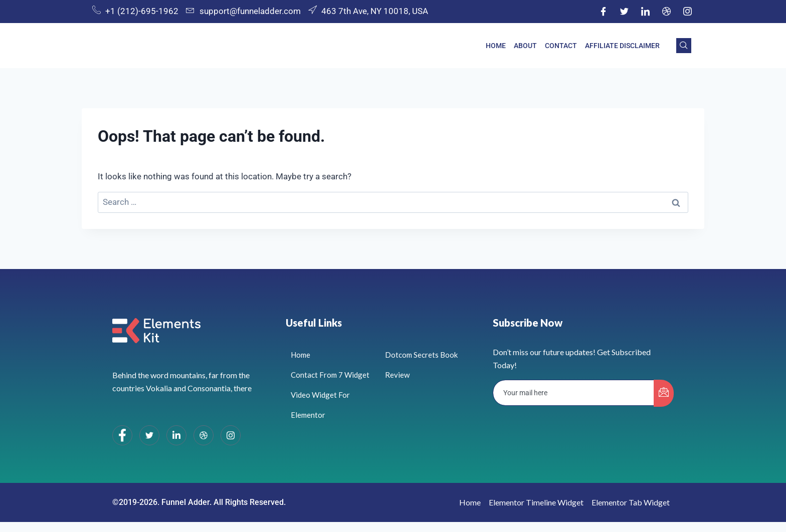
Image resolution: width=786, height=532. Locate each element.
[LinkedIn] (645, 12)
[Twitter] (624, 12)
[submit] (664, 393)
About (525, 46)
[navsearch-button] (684, 46)
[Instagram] (687, 12)
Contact (561, 46)
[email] (574, 393)
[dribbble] (204, 435)
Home (496, 46)
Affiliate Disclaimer (622, 46)
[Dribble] (666, 12)
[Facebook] (603, 12)
